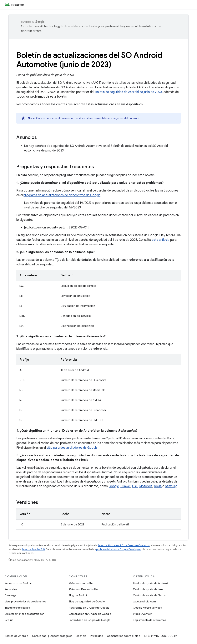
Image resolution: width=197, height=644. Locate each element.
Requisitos (11, 589)
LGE (135, 486)
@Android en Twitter (81, 583)
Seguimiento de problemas (149, 620)
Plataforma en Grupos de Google (89, 608)
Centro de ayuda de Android (150, 583)
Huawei (125, 486)
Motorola (146, 486)
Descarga (11, 595)
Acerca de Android (16, 636)
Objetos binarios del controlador (24, 614)
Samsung (171, 486)
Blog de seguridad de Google (87, 601)
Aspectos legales (61, 636)
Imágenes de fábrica (17, 608)
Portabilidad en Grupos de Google (89, 620)
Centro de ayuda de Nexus (149, 595)
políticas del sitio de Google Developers (119, 549)
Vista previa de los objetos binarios (25, 601)
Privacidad (97, 636)
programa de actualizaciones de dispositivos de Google (62, 195)
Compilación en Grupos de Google (90, 614)
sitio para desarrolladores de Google (72, 448)
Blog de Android (79, 595)
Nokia (158, 486)
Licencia (81, 636)
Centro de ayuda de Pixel (148, 589)
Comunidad (39, 636)
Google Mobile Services (147, 608)
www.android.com (144, 601)
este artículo (161, 240)
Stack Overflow (142, 614)
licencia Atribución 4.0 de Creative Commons (124, 545)
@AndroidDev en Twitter (84, 589)
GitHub (9, 620)
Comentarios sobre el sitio (124, 636)
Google (114, 486)
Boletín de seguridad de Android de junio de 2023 (128, 92)
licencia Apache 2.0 (33, 549)
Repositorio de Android (19, 583)
